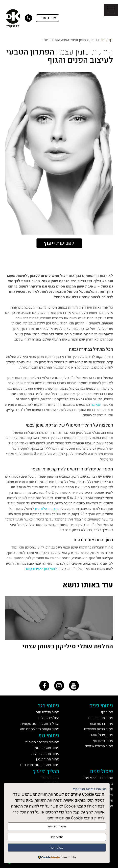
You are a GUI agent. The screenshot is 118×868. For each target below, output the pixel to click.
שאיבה (96, 405)
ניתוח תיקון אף (103, 740)
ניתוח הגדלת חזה (47, 712)
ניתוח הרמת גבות (101, 724)
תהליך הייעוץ (46, 771)
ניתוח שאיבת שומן (46, 748)
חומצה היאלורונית (48, 509)
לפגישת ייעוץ (59, 243)
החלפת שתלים (49, 718)
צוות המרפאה (50, 778)
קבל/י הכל (57, 848)
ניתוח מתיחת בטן (47, 759)
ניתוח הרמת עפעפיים (99, 729)
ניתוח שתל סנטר (102, 735)
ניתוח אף (107, 712)
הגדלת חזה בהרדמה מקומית (40, 724)
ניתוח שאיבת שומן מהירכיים (40, 765)
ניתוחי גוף (49, 736)
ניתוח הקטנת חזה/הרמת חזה (40, 729)
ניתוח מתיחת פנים (101, 718)
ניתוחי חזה (48, 706)
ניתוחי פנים (101, 706)
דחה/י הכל (57, 837)
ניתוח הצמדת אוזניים (99, 746)
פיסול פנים (102, 771)
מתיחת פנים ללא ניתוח (97, 778)
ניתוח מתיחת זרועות (45, 754)
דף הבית (107, 40)
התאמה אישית (57, 826)
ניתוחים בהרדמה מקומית (42, 742)
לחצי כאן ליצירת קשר (41, 569)
